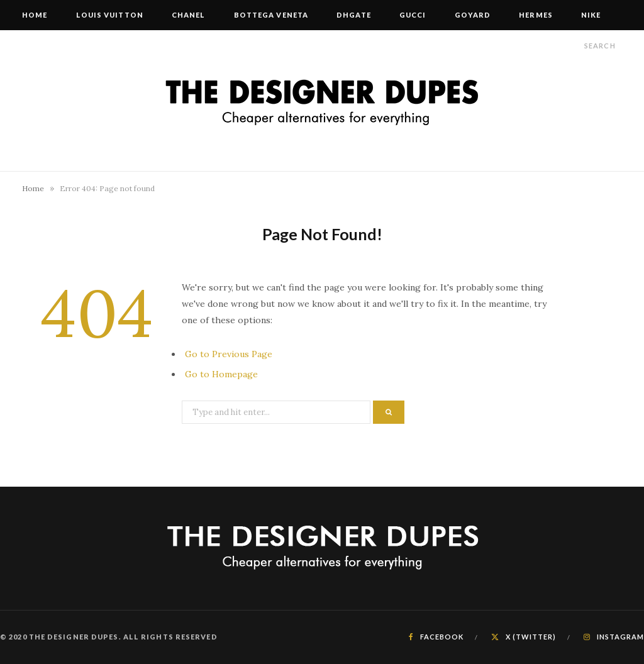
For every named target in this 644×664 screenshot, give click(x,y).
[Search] (573, 46)
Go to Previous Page (229, 354)
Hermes (536, 15)
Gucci (413, 15)
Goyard (473, 15)
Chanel (189, 15)
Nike (591, 15)
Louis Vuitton (110, 15)
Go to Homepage (221, 374)
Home (35, 15)
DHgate (354, 15)
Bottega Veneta (271, 15)
